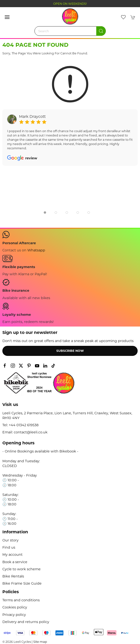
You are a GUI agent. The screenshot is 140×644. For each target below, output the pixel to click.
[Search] (70, 31)
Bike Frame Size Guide (22, 583)
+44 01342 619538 (24, 425)
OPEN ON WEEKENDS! (70, 4)
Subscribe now (70, 351)
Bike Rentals (13, 576)
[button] (7, 17)
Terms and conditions (21, 600)
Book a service (15, 562)
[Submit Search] (101, 31)
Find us (9, 547)
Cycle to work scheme (22, 569)
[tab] (45, 213)
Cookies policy (15, 607)
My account (12, 555)
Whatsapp (36, 250)
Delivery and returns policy (26, 622)
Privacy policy (14, 615)
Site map (40, 642)
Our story (10, 540)
